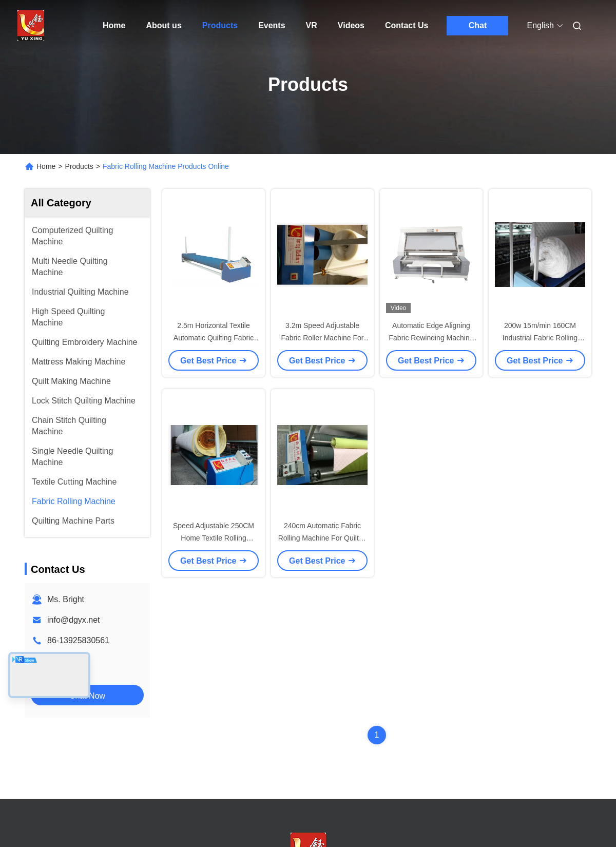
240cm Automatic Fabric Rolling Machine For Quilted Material (323, 538)
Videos (351, 25)
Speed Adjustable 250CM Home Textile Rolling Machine (214, 538)
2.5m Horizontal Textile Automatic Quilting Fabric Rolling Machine (214, 338)
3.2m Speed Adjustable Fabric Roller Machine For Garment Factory (322, 338)
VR (312, 25)
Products (220, 25)
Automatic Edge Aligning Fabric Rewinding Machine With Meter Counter (431, 338)
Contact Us (407, 25)
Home (114, 25)
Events (272, 25)
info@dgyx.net (74, 620)
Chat (478, 25)
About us (163, 25)
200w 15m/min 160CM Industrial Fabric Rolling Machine (540, 338)
